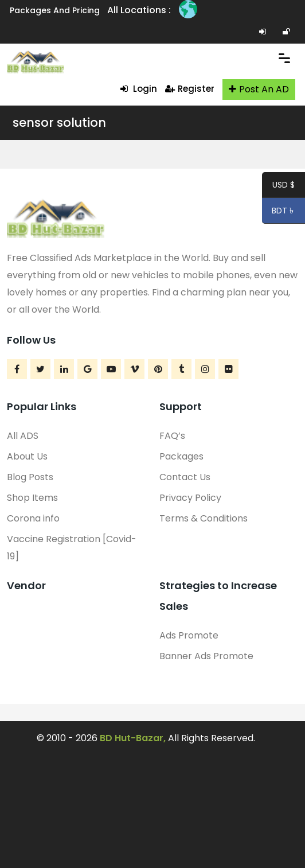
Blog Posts (30, 477)
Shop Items (32, 498)
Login (139, 89)
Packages (181, 456)
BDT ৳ (279, 212)
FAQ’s (172, 436)
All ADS (23, 436)
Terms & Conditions (204, 518)
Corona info (33, 518)
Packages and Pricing (55, 10)
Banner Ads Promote (206, 656)
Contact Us (185, 477)
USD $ (284, 186)
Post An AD (259, 89)
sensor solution (59, 122)
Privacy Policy (190, 498)
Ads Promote (189, 635)
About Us (27, 456)
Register (190, 89)
